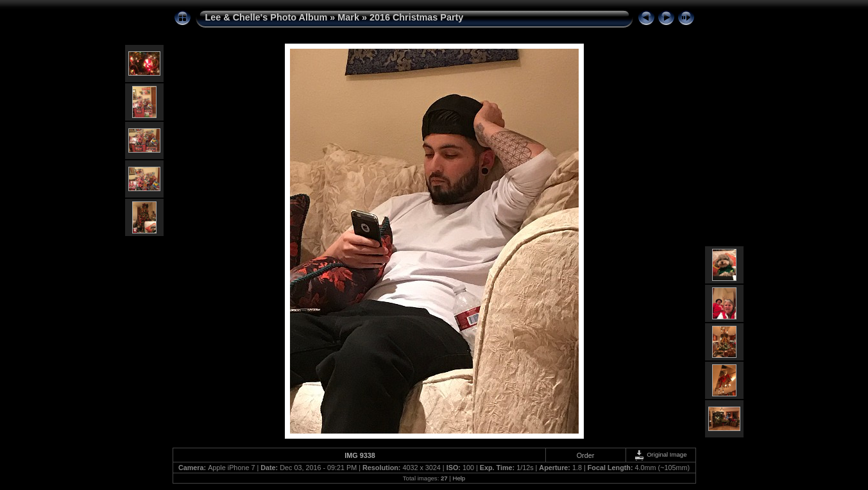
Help (459, 478)
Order (586, 455)
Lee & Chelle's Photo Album (267, 17)
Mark (348, 17)
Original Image (660, 454)
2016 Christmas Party (416, 17)
